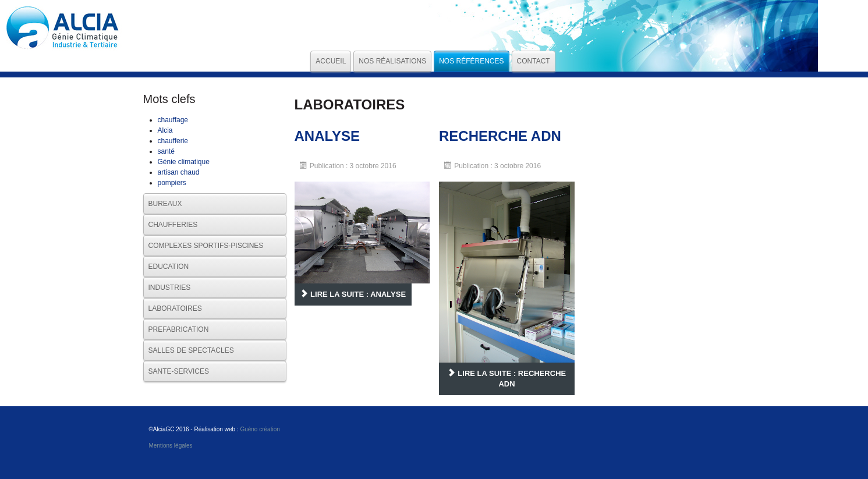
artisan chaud (179, 172)
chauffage (173, 120)
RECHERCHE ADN (500, 136)
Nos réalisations (392, 61)
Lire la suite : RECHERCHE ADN (507, 379)
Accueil (331, 61)
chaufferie (173, 141)
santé (166, 151)
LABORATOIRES (175, 308)
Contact (534, 61)
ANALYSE (327, 136)
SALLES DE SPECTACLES (191, 350)
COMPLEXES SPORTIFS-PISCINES (206, 246)
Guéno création (260, 429)
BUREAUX (165, 204)
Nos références (471, 61)
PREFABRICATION (179, 329)
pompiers (172, 183)
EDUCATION (169, 267)
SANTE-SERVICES (179, 371)
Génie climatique (184, 162)
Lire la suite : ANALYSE (353, 294)
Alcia (165, 130)
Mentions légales (171, 446)
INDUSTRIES (170, 288)
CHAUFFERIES (173, 225)
